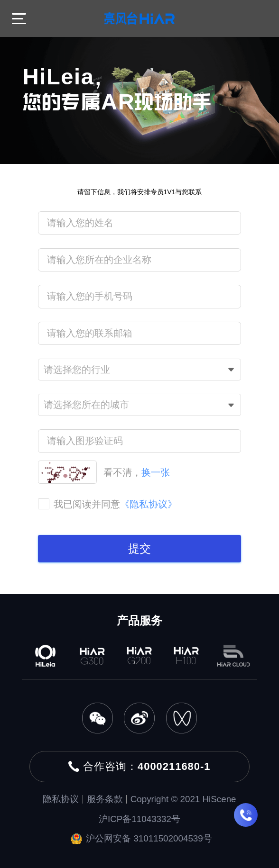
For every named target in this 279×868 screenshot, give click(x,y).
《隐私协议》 (149, 504)
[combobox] (139, 370)
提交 (139, 548)
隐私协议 (61, 799)
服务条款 (105, 799)
